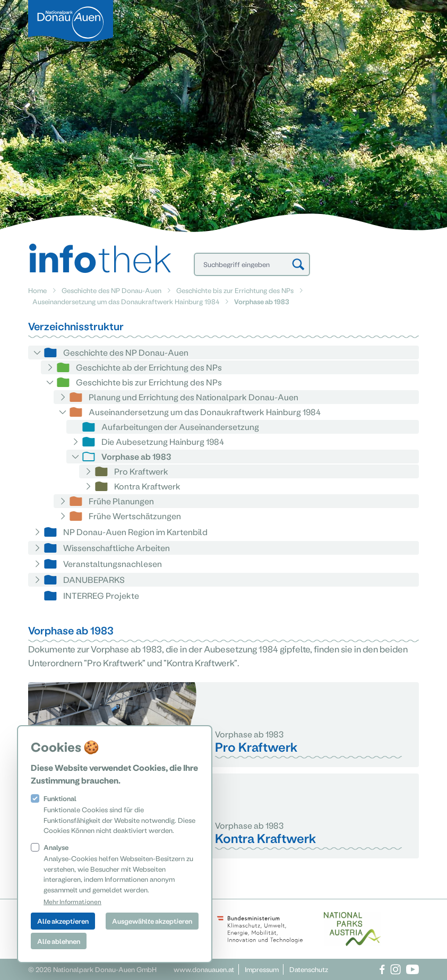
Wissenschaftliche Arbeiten (117, 548)
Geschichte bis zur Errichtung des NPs (235, 290)
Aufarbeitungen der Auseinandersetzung (180, 427)
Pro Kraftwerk (141, 471)
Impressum (262, 969)
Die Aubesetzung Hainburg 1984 (163, 441)
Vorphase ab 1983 (136, 456)
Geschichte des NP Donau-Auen (111, 290)
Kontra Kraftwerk (147, 486)
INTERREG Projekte (101, 595)
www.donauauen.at (204, 969)
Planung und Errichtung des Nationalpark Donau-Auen (194, 397)
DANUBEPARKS (94, 579)
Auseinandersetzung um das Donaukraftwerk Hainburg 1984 (126, 301)
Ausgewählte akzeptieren (152, 921)
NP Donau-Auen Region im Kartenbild (135, 532)
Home (37, 290)
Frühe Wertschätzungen (135, 516)
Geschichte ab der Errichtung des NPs (149, 367)
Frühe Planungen (121, 501)
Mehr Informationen (72, 901)
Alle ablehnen (59, 941)
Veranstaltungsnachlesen (113, 564)
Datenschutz (309, 969)
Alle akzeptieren (63, 921)
